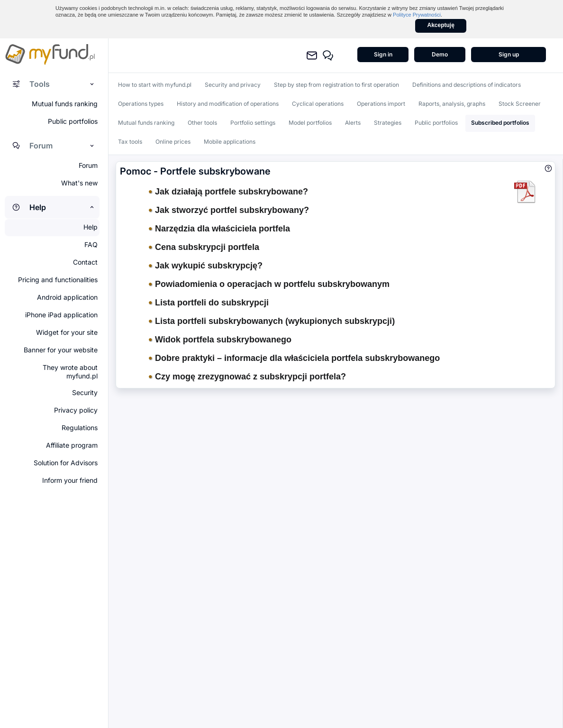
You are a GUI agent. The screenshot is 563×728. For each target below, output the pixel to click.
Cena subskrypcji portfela (204, 247)
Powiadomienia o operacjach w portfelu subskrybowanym (269, 284)
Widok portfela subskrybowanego (220, 340)
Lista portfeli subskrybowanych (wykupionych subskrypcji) (272, 321)
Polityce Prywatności (417, 15)
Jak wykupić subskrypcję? (206, 266)
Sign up (509, 54)
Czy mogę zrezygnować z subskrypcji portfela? (247, 377)
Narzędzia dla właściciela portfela (219, 229)
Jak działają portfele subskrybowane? (228, 192)
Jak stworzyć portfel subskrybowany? (229, 210)
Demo (440, 54)
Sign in (383, 54)
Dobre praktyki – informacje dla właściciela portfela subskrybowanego (294, 358)
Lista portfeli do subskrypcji (209, 303)
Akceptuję (441, 25)
